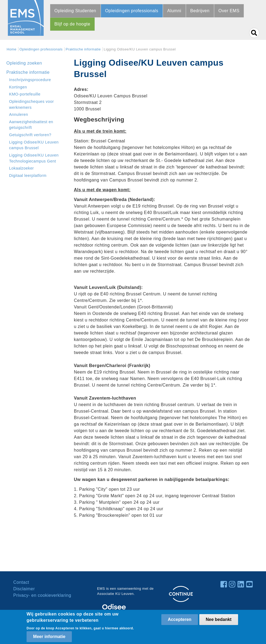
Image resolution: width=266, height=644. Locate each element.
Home (12, 49)
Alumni (174, 11)
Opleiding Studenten (75, 11)
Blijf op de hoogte (72, 24)
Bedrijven (200, 11)
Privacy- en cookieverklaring (42, 595)
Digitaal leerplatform (28, 176)
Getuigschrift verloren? (30, 135)
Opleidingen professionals (132, 11)
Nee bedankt (219, 619)
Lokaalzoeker (22, 168)
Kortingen (18, 87)
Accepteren (180, 619)
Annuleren (19, 114)
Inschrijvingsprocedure (30, 80)
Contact (21, 582)
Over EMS (229, 11)
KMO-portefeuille (25, 94)
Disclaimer (24, 589)
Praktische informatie (83, 49)
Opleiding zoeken (24, 63)
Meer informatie (49, 637)
